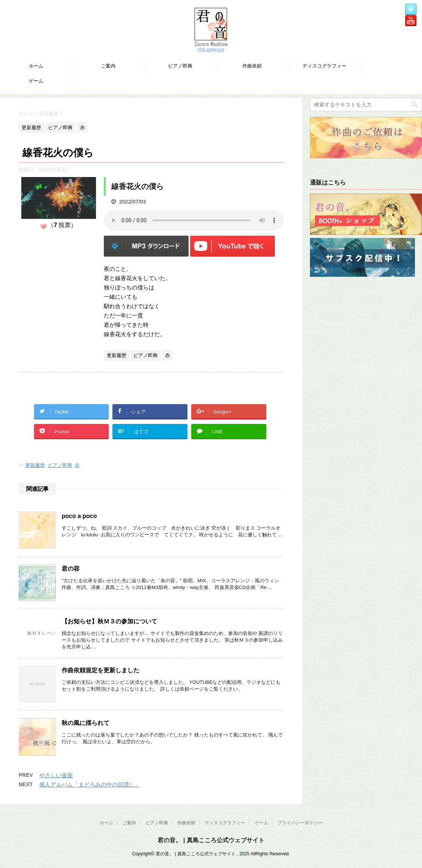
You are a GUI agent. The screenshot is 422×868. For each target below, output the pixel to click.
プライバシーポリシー (300, 823)
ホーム (36, 66)
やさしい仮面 (56, 775)
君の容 (71, 569)
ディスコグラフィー (324, 66)
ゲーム (36, 81)
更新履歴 (35, 465)
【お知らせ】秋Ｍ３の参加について (109, 621)
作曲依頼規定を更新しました (100, 670)
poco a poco (79, 516)
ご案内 (108, 66)
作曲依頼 (252, 66)
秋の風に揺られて (86, 723)
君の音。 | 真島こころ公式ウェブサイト (211, 840)
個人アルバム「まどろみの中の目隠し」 (90, 785)
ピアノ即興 (180, 66)
